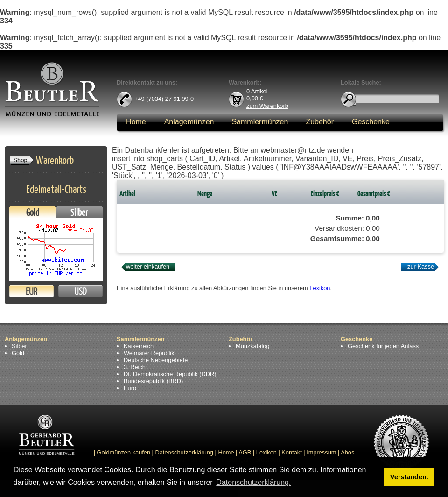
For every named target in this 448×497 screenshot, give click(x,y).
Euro (130, 388)
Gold (33, 212)
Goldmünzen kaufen (124, 452)
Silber (79, 212)
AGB (245, 452)
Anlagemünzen (189, 122)
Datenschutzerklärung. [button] (253, 482)
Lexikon (320, 288)
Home (136, 122)
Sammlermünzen (260, 122)
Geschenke (371, 122)
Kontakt (291, 452)
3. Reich (135, 367)
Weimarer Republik (149, 353)
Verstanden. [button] (409, 477)
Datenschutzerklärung (184, 452)
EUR (31, 291)
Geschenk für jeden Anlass (383, 346)
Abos (347, 452)
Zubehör (320, 122)
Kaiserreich (139, 346)
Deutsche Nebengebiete (156, 360)
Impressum (321, 452)
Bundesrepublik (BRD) (153, 381)
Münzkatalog (253, 346)
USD (80, 291)
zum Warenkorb (267, 105)
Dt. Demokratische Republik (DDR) (170, 374)
